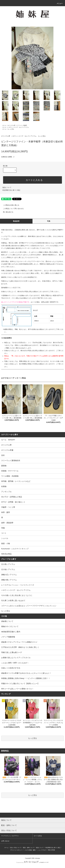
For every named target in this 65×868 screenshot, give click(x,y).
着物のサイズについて (10, 626)
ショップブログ (42, 850)
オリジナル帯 (12, 125)
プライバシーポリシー (16, 850)
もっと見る (11, 129)
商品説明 (16, 221)
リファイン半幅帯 (22, 125)
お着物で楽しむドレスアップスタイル (16, 658)
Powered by (32, 862)
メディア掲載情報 (8, 637)
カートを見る (38, 836)
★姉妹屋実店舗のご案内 (11, 632)
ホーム (4, 125)
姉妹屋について (7, 621)
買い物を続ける (7, 212)
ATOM (53, 850)
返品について (7, 187)
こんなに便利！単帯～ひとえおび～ (15, 663)
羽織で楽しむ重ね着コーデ (12, 652)
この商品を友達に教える (10, 205)
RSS (49, 850)
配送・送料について (29, 848)
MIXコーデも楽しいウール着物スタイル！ (17, 689)
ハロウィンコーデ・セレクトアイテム (18, 127)
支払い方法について (16, 848)
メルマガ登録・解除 (30, 850)
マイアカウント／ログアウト (10, 836)
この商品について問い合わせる (12, 209)
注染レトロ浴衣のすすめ (11, 668)
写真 (49, 221)
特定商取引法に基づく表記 (11, 190)
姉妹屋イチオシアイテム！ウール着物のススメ (19, 642)
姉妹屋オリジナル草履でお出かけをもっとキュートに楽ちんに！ (26, 673)
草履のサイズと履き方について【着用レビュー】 (20, 684)
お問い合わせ (5, 841)
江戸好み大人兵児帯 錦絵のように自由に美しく (20, 647)
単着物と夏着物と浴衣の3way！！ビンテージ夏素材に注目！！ (26, 678)
